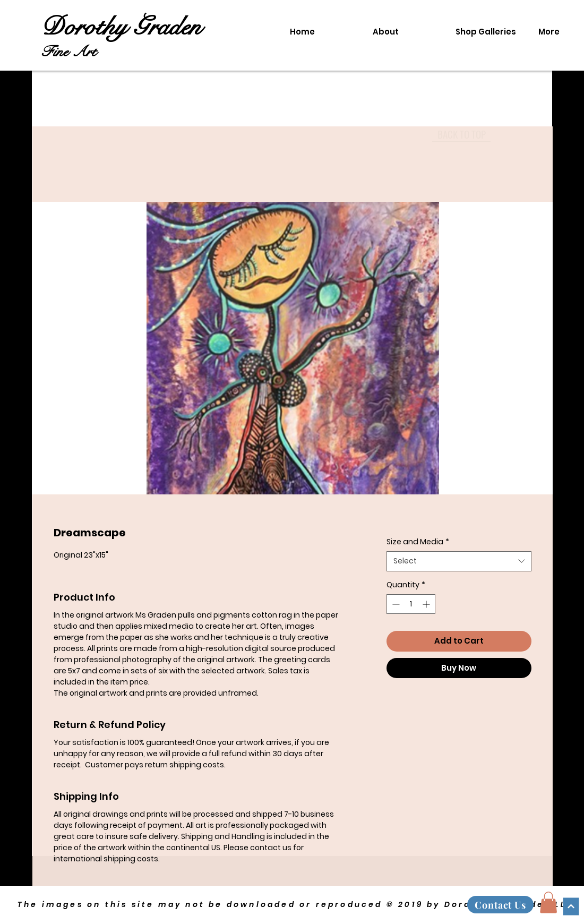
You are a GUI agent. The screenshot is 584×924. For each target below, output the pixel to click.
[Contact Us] (500, 905)
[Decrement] (395, 604)
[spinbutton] (411, 604)
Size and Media (418, 542)
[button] (548, 902)
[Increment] (427, 604)
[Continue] (571, 906)
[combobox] (459, 561)
